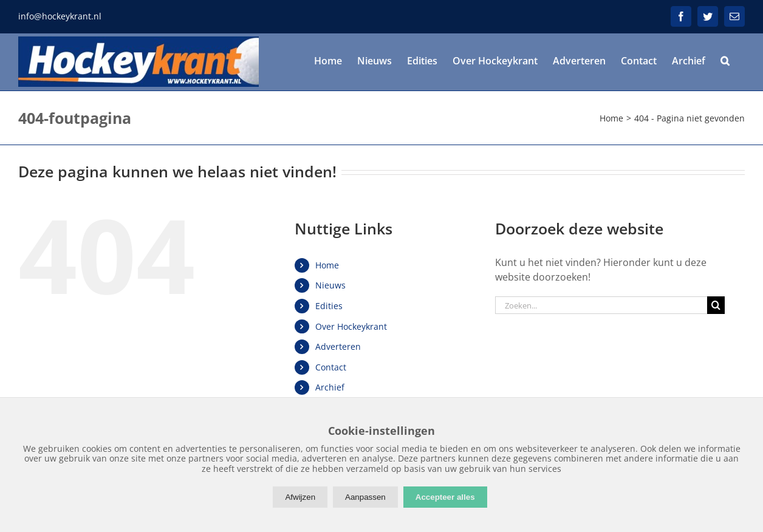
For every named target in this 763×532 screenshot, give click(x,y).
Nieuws (330, 285)
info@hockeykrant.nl (60, 16)
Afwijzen (300, 497)
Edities (329, 306)
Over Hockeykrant (351, 326)
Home (327, 265)
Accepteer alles (445, 497)
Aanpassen (365, 497)
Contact (331, 367)
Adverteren (338, 346)
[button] (725, 61)
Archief (330, 387)
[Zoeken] (716, 305)
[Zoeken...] (601, 305)
